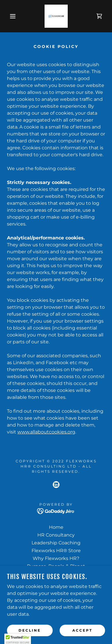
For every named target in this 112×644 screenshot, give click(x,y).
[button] (9, 16)
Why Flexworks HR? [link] (56, 558)
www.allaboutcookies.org (46, 432)
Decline (30, 630)
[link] (56, 16)
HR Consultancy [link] (56, 535)
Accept (82, 630)
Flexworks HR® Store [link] (56, 551)
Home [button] (56, 527)
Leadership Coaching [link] (56, 543)
